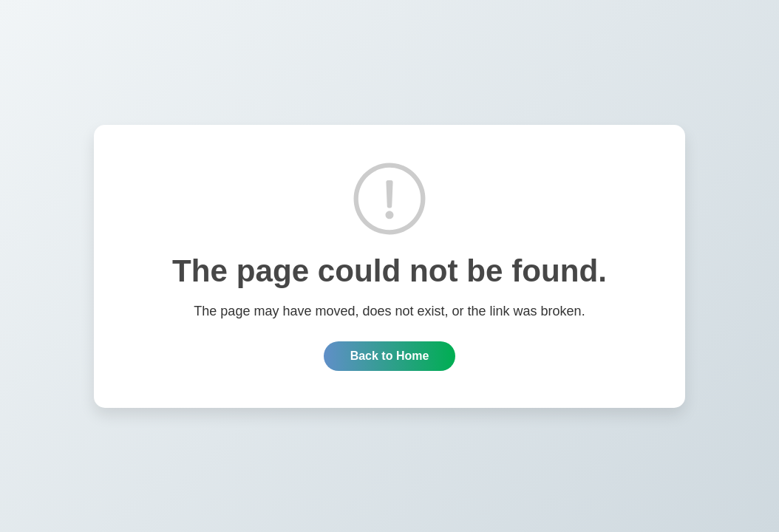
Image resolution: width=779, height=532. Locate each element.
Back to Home (390, 356)
